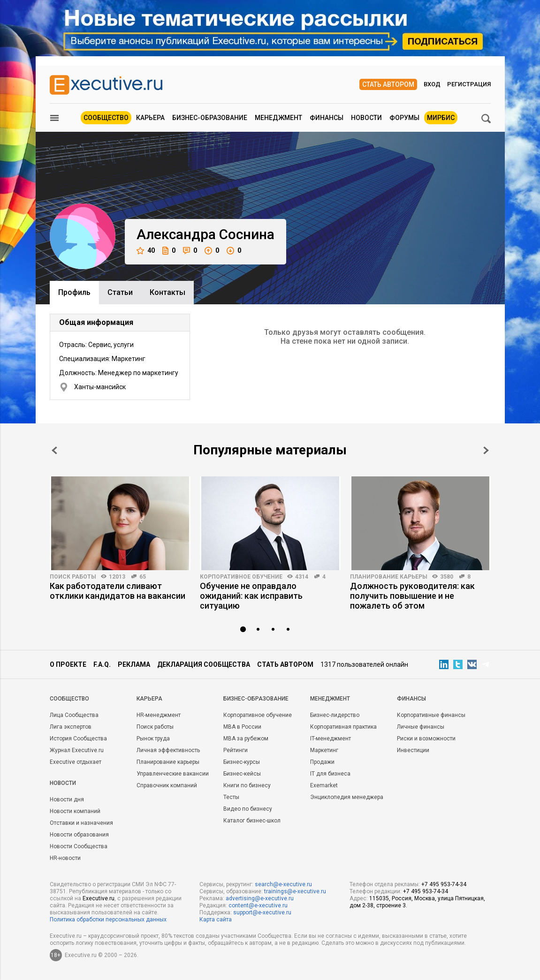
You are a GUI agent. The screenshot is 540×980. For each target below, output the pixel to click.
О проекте (68, 664)
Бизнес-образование (210, 118)
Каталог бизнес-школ (252, 821)
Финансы (327, 118)
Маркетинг (324, 750)
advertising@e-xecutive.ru (260, 898)
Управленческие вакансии (173, 774)
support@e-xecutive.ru (262, 912)
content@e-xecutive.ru (258, 905)
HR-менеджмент (159, 715)
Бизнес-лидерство (335, 715)
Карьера (150, 118)
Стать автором (388, 84)
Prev (54, 450)
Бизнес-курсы (242, 762)
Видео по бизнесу (248, 809)
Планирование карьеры (389, 577)
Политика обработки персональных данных (108, 920)
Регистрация (469, 84)
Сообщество (106, 118)
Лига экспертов (71, 727)
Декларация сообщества (204, 664)
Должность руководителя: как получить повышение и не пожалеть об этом (412, 596)
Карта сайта (216, 920)
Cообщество (69, 699)
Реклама (134, 664)
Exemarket (324, 785)
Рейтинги (236, 750)
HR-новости (65, 858)
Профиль (74, 292)
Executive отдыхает (76, 762)
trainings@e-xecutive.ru (295, 891)
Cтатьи (120, 292)
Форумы (404, 118)
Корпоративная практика (343, 727)
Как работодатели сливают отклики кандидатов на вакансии (118, 591)
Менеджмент (278, 118)
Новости (366, 118)
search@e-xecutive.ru (283, 884)
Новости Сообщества (79, 846)
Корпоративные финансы (431, 715)
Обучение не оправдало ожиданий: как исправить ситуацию (251, 596)
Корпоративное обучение (241, 577)
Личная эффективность (168, 750)
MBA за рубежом (246, 739)
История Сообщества (78, 739)
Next (486, 450)
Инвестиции (413, 750)
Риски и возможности (426, 739)
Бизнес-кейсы (242, 774)
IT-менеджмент (331, 739)
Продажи (322, 762)
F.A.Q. (102, 664)
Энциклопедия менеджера (347, 797)
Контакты (167, 292)
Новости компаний (75, 811)
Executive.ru (99, 898)
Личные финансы (421, 727)
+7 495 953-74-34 (444, 884)
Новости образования (79, 835)
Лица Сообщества (74, 715)
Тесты (231, 797)
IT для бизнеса (330, 774)
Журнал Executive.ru (77, 750)
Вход (432, 84)
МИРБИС (441, 118)
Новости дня (67, 799)
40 (146, 251)
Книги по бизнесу (247, 785)
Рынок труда (153, 739)
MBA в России (242, 727)
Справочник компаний (167, 785)
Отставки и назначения (81, 823)
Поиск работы (73, 577)
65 (143, 577)
